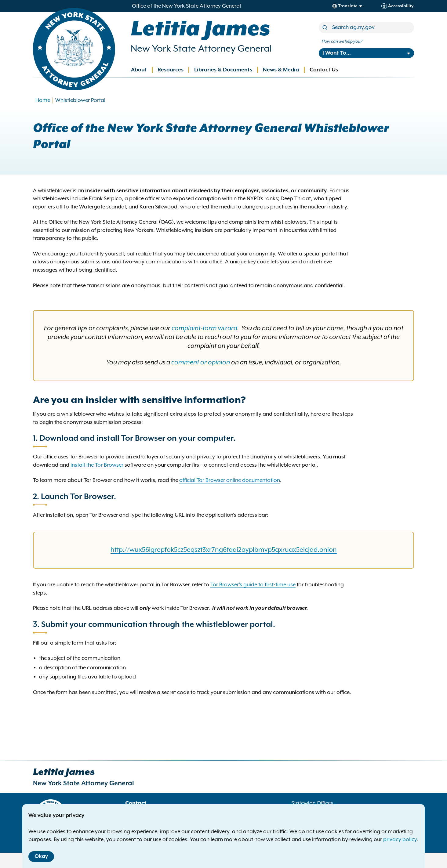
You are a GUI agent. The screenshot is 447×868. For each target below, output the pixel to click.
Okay (41, 856)
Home (43, 100)
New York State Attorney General (201, 49)
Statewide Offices (312, 803)
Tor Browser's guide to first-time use (253, 585)
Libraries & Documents (223, 70)
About (139, 70)
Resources (171, 70)
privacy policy (400, 840)
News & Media (281, 70)
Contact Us (324, 70)
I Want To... (337, 53)
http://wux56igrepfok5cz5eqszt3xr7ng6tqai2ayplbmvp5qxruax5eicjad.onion (224, 550)
